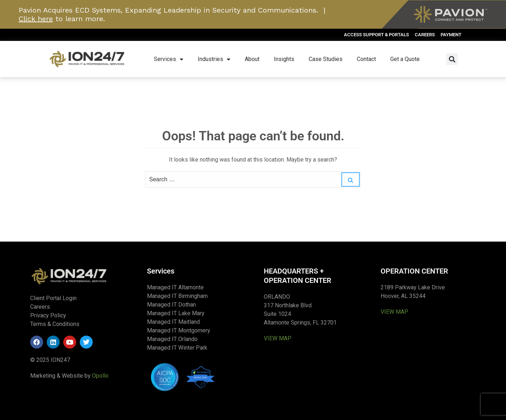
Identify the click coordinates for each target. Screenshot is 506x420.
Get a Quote (405, 59)
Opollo (100, 376)
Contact (366, 59)
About (252, 59)
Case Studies (326, 59)
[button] (452, 59)
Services (169, 59)
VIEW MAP (278, 338)
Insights (284, 59)
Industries (214, 59)
